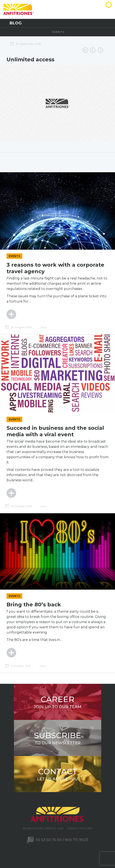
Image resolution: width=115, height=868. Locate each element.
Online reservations (93, 50)
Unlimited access (30, 59)
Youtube (58, 852)
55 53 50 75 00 (49, 840)
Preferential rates (100, 50)
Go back (85, 50)
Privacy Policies (80, 828)
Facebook (39, 852)
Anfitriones (99, 12)
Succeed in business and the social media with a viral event (55, 431)
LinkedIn (67, 852)
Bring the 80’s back (34, 605)
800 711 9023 (76, 840)
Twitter (48, 852)
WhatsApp (76, 852)
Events (58, 32)
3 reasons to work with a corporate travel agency (55, 268)
